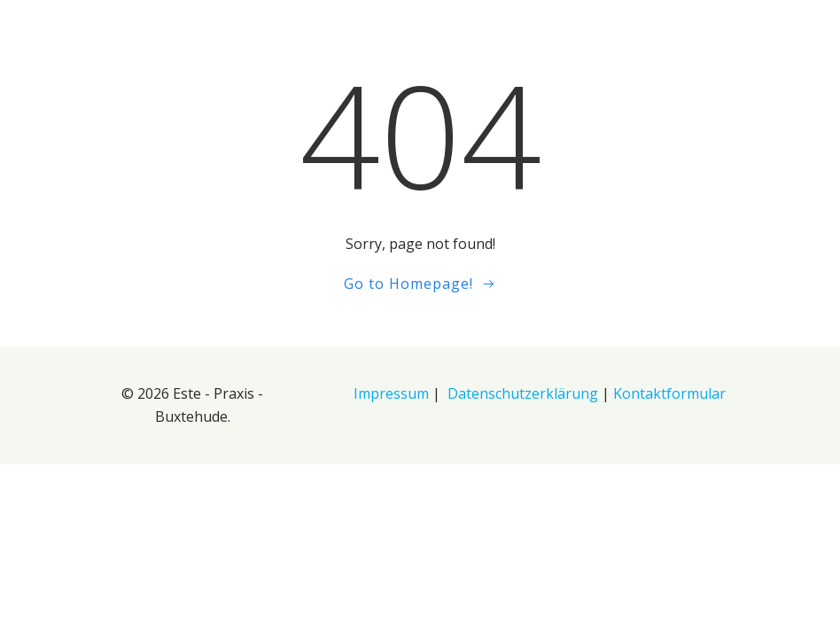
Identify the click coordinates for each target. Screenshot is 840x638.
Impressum (391, 393)
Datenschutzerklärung (523, 393)
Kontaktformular (669, 393)
